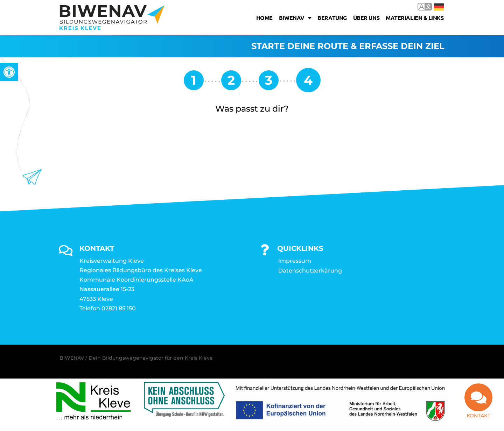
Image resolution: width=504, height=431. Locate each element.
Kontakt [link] (478, 414)
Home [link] (264, 18)
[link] (9, 72)
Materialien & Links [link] (415, 18)
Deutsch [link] (439, 7)
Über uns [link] (366, 18)
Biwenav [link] (295, 18)
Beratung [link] (332, 18)
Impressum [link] (295, 261)
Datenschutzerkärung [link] (310, 271)
